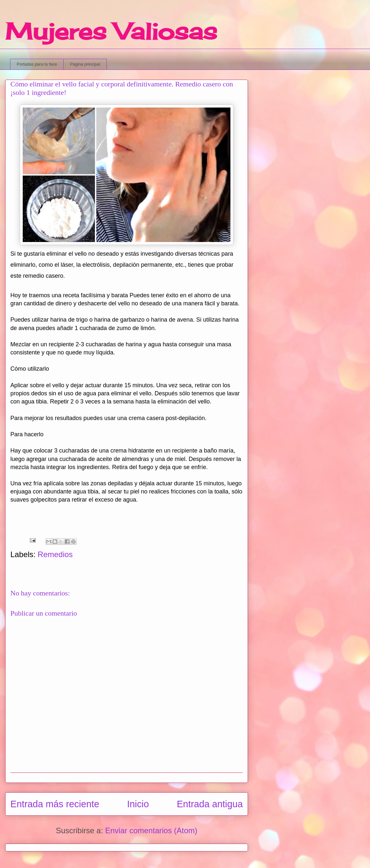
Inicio (138, 804)
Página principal (85, 64)
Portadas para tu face (37, 64)
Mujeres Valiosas (111, 31)
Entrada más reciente (55, 804)
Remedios (55, 554)
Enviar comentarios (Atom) (151, 830)
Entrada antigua (210, 804)
